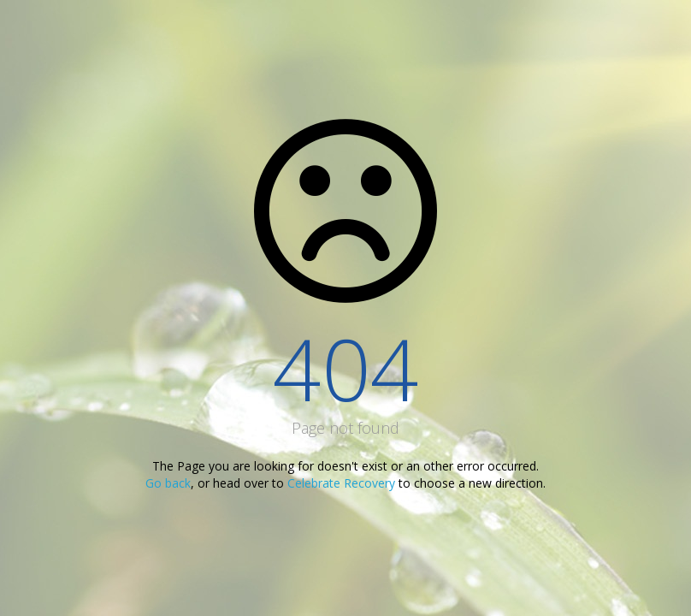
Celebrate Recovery (341, 483)
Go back (168, 483)
